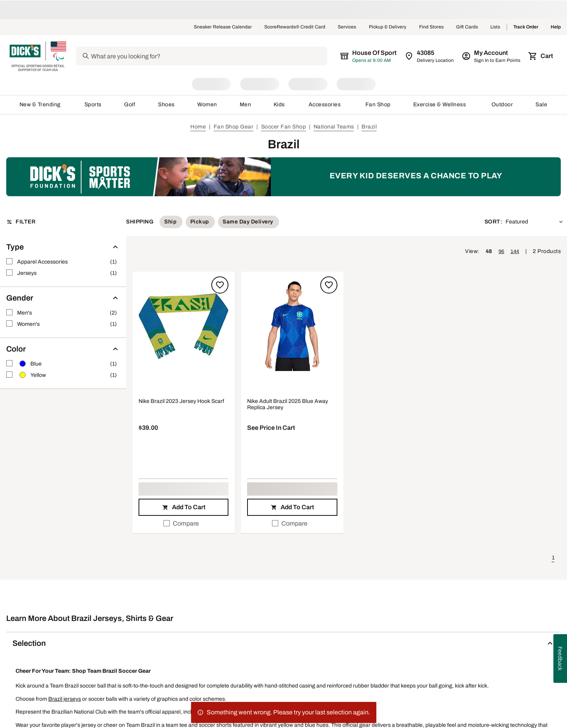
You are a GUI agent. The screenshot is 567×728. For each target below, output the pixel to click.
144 (515, 251)
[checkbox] (183, 524)
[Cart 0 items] (541, 56)
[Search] (213, 56)
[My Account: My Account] (492, 56)
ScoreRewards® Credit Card (295, 27)
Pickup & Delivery (388, 27)
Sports (93, 105)
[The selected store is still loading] (374, 56)
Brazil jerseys (65, 699)
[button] (183, 327)
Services (347, 27)
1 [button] (553, 558)
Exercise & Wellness (441, 105)
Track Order (526, 27)
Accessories (326, 105)
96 (501, 251)
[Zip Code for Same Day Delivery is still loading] (430, 56)
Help (556, 27)
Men (246, 105)
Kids (280, 105)
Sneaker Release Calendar (223, 27)
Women (207, 105)
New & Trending (41, 105)
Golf (130, 105)
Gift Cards (467, 27)
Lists (495, 27)
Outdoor (502, 105)
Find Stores (431, 27)
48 (489, 251)
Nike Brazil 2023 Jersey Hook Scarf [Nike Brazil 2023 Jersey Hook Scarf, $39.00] (181, 401)
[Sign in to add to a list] (220, 285)
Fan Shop (378, 105)
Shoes (167, 105)
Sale (542, 105)
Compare (181, 523)
